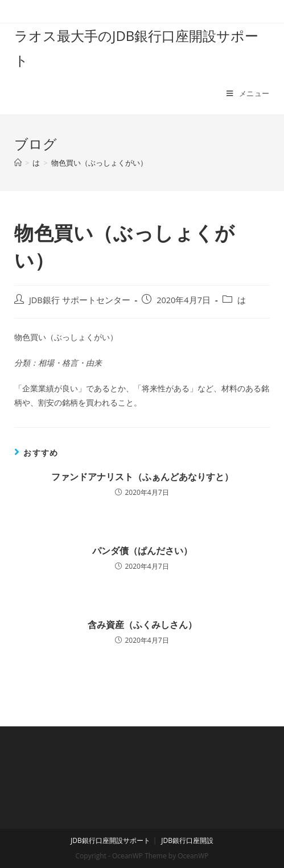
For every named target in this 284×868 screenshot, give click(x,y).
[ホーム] (18, 163)
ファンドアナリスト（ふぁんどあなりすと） (142, 477)
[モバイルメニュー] (248, 93)
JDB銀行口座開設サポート (110, 840)
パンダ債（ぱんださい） (142, 551)
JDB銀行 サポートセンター (80, 300)
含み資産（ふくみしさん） (142, 625)
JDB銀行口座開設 (187, 840)
